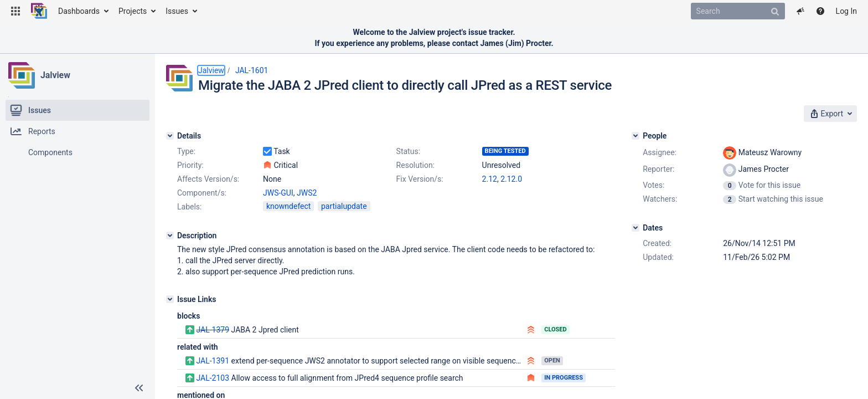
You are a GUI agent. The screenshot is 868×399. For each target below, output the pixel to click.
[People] (635, 136)
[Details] (170, 136)
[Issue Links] (170, 299)
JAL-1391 (213, 361)
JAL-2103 (213, 378)
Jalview (55, 75)
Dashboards (79, 11)
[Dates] (635, 228)
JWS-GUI (278, 193)
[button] (15, 11)
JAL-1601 (252, 70)
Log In (846, 11)
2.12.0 (511, 179)
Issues (177, 11)
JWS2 (307, 193)
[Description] (170, 236)
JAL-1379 (213, 330)
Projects (133, 11)
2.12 (490, 179)
